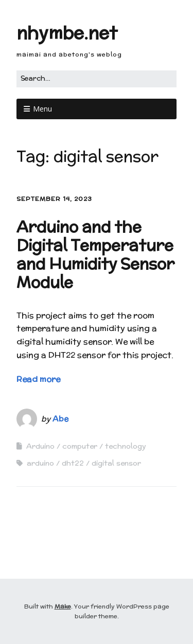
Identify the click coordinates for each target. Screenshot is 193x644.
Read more (38, 379)
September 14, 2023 (54, 199)
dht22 (73, 463)
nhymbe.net (67, 33)
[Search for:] (97, 79)
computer (80, 446)
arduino (40, 463)
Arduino (40, 446)
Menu (42, 109)
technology (126, 446)
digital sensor (116, 463)
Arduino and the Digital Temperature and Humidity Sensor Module (95, 255)
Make (63, 606)
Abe (60, 419)
